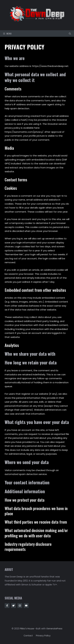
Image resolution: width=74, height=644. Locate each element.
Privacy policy (43, 636)
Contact (28, 636)
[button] (70, 34)
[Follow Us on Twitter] (13, 606)
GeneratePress (54, 629)
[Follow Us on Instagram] (20, 606)
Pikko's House (27, 629)
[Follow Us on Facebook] (7, 606)
